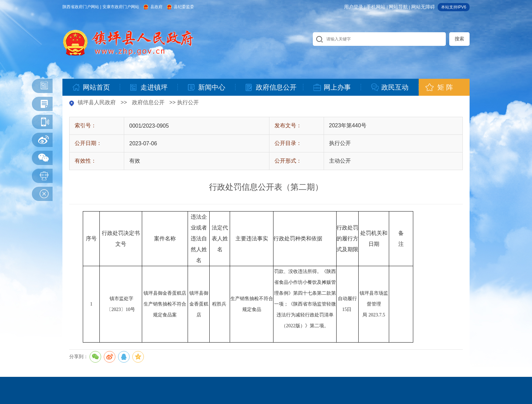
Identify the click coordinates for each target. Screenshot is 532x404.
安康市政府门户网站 (121, 7)
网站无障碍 (423, 7)
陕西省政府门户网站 (81, 7)
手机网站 (376, 7)
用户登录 (354, 7)
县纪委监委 (184, 7)
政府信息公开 (148, 102)
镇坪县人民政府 (97, 102)
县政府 (156, 7)
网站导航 (398, 7)
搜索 (459, 39)
